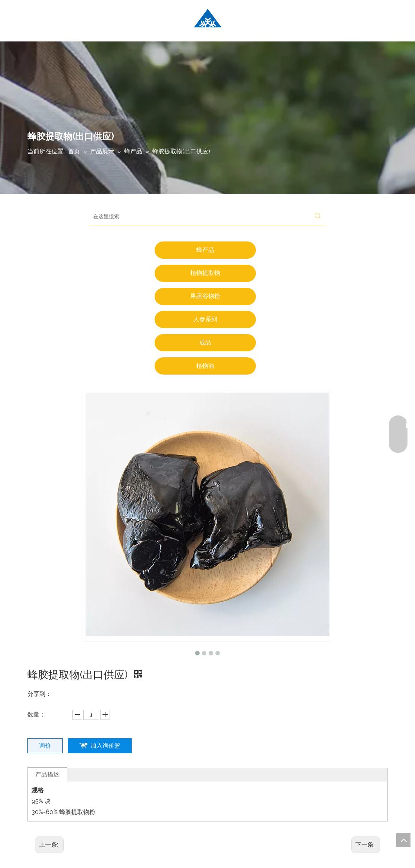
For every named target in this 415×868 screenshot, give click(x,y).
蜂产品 (205, 250)
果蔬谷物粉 (205, 296)
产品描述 (47, 774)
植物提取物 (205, 273)
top (403, 840)
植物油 (205, 366)
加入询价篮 (105, 746)
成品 (205, 343)
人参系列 (205, 319)
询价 (45, 746)
